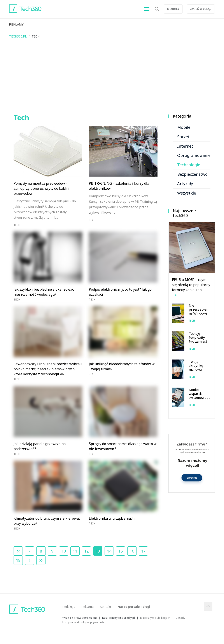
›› (41, 560)
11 (75, 551)
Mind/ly (173, 9)
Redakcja (69, 607)
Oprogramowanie (194, 155)
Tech (17, 225)
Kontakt (106, 607)
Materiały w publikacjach (155, 618)
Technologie (189, 165)
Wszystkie (187, 193)
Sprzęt (183, 137)
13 (98, 550)
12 (86, 551)
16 (132, 551)
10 (64, 551)
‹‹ (18, 551)
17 (143, 551)
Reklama (87, 607)
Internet (185, 146)
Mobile (184, 127)
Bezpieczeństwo (192, 174)
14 (109, 551)
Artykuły (185, 184)
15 (121, 551)
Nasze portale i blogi (134, 607)
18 (18, 560)
